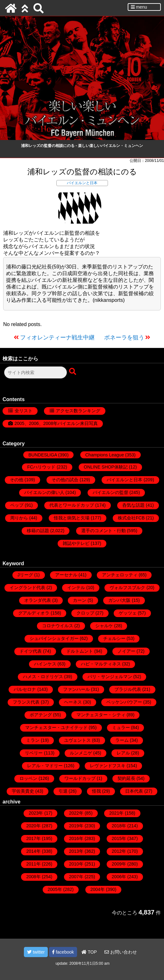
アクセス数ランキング (78, 411)
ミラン (33, 740)
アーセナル (66, 575)
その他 (17, 480)
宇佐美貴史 (23, 791)
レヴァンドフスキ (108, 766)
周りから (19, 518)
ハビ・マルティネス (101, 664)
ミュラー (121, 727)
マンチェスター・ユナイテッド (56, 727)
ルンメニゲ (81, 753)
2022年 (76, 813)
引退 (63, 791)
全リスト (24, 411)
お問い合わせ (121, 952)
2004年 (98, 889)
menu (139, 7)
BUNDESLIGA (43, 455)
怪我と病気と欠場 (72, 518)
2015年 (119, 838)
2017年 (33, 838)
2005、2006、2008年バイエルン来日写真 (56, 423)
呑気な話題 (133, 505)
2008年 (33, 877)
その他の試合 (65, 480)
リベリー (34, 753)
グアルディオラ (34, 613)
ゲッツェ (128, 613)
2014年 (33, 851)
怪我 (96, 791)
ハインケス (45, 664)
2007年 (76, 877)
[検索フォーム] (36, 372)
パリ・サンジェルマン (110, 677)
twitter (36, 952)
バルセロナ (25, 689)
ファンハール (76, 689)
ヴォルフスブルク (127, 587)
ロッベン (28, 778)
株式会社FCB (131, 518)
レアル (123, 753)
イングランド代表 (27, 587)
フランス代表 (26, 702)
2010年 (76, 864)
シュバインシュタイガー (54, 638)
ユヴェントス (77, 740)
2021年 (116, 813)
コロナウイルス (58, 626)
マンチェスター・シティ (101, 715)
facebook (63, 952)
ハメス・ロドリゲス (43, 677)
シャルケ (104, 626)
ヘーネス (73, 702)
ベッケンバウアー (124, 702)
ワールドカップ (80, 778)
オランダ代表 (38, 600)
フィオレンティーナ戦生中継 (57, 337)
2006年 (119, 877)
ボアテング (41, 715)
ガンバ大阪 (119, 600)
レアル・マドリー (45, 766)
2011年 (33, 864)
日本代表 (134, 791)
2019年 (76, 826)
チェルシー (114, 638)
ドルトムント (80, 651)
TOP (89, 952)
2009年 (119, 864)
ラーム (122, 740)
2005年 (55, 889)
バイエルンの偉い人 (44, 492)
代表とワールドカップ (72, 505)
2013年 (76, 851)
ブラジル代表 (128, 689)
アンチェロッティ (120, 575)
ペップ (17, 505)
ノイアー (126, 651)
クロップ (85, 613)
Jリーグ (25, 575)
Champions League (105, 455)
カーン (80, 600)
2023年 (36, 813)
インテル (76, 587)
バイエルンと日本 (82, 183)
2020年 (33, 826)
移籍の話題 (38, 531)
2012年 (119, 851)
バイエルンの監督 (111, 492)
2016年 (76, 838)
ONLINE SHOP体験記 (106, 467)
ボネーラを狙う (124, 337)
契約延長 (126, 778)
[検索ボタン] (73, 372)
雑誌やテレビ (76, 543)
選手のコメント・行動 (103, 531)
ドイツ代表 (31, 651)
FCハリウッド (41, 467)
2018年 (119, 826)
